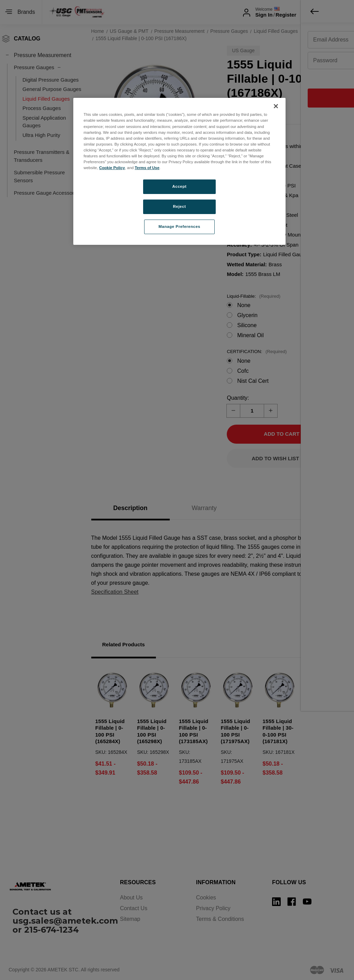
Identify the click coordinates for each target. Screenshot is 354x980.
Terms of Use (147, 168)
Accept (179, 186)
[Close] (276, 106)
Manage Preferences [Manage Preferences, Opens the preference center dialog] (180, 226)
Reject (179, 206)
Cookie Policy (112, 168)
